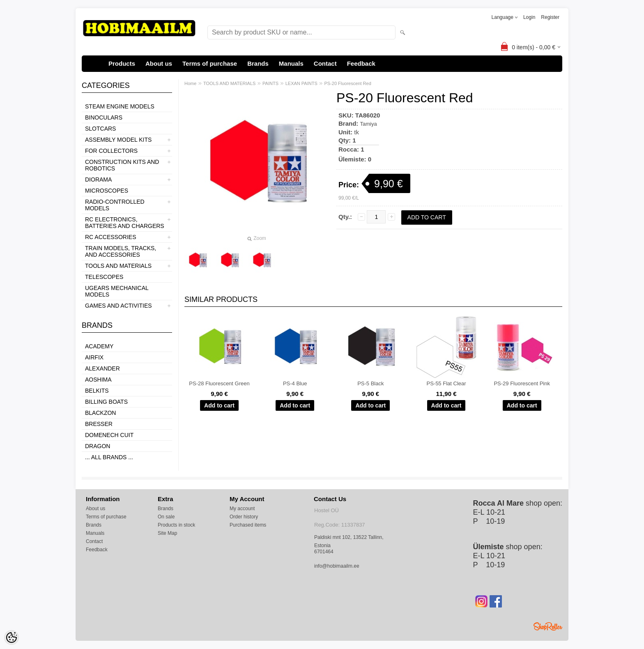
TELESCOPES (104, 277)
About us (159, 63)
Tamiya (369, 124)
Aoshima (98, 380)
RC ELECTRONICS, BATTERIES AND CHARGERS (125, 223)
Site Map (167, 533)
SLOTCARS (100, 129)
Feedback (361, 63)
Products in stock (176, 525)
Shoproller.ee (548, 626)
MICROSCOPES (107, 191)
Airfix (94, 357)
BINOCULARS (104, 117)
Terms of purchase (210, 63)
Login (529, 17)
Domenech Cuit (109, 435)
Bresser (99, 424)
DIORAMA (98, 180)
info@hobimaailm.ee (337, 566)
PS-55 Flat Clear (446, 383)
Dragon (98, 446)
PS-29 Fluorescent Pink (522, 383)
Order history (244, 517)
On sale (166, 517)
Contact (325, 63)
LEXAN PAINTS (301, 83)
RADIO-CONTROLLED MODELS (115, 205)
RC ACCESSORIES (110, 237)
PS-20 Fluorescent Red (347, 83)
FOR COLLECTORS (111, 151)
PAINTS (270, 83)
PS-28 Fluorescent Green (219, 383)
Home (190, 83)
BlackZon (100, 413)
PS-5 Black (370, 383)
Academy (99, 346)
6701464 (324, 552)
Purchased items (248, 525)
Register (550, 17)
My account (242, 509)
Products (122, 63)
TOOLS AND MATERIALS (118, 266)
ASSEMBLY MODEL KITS (118, 140)
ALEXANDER (102, 368)
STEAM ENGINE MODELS (120, 106)
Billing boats (106, 402)
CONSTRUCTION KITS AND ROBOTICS (122, 165)
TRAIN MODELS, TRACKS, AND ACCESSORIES (121, 251)
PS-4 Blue (295, 383)
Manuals (291, 63)
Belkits (97, 391)
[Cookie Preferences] (11, 637)
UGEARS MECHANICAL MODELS (117, 291)
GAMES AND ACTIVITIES (118, 306)
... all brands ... (109, 457)
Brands (258, 63)
